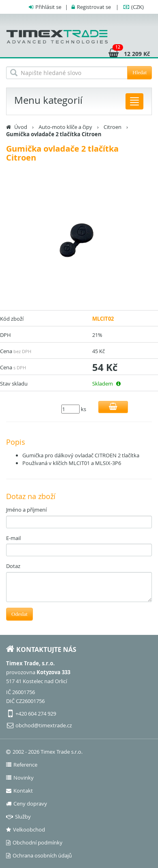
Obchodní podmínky (34, 842)
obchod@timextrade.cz (44, 725)
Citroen (113, 127)
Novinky (20, 778)
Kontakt (19, 791)
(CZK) (137, 7)
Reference (22, 765)
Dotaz (13, 566)
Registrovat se (94, 7)
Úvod (21, 127)
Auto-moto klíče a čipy (65, 127)
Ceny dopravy (27, 804)
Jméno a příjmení (26, 510)
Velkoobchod (26, 829)
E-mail (13, 538)
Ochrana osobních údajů (39, 855)
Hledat (140, 72)
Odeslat (19, 614)
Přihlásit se (48, 7)
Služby (18, 817)
